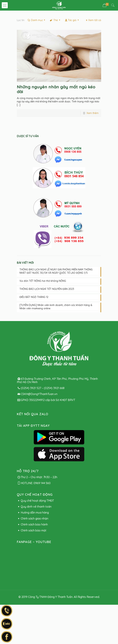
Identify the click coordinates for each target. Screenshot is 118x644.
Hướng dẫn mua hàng (33, 512)
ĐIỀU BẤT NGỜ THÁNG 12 (34, 297)
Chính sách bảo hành (32, 524)
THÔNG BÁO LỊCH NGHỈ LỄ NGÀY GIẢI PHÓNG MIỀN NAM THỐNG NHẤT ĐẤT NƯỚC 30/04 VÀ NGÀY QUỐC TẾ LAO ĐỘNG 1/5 (56, 271)
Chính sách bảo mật (32, 530)
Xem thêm (93, 113)
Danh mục (37, 20)
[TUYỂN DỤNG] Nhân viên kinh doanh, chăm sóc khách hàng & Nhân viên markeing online (56, 307)
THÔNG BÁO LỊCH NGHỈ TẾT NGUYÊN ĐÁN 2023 (47, 289)
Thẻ (55, 20)
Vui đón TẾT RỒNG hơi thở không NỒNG (43, 281)
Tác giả (72, 20)
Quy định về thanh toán (34, 507)
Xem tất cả (93, 20)
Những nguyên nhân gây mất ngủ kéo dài (56, 89)
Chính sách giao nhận (33, 518)
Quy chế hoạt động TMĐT (35, 501)
